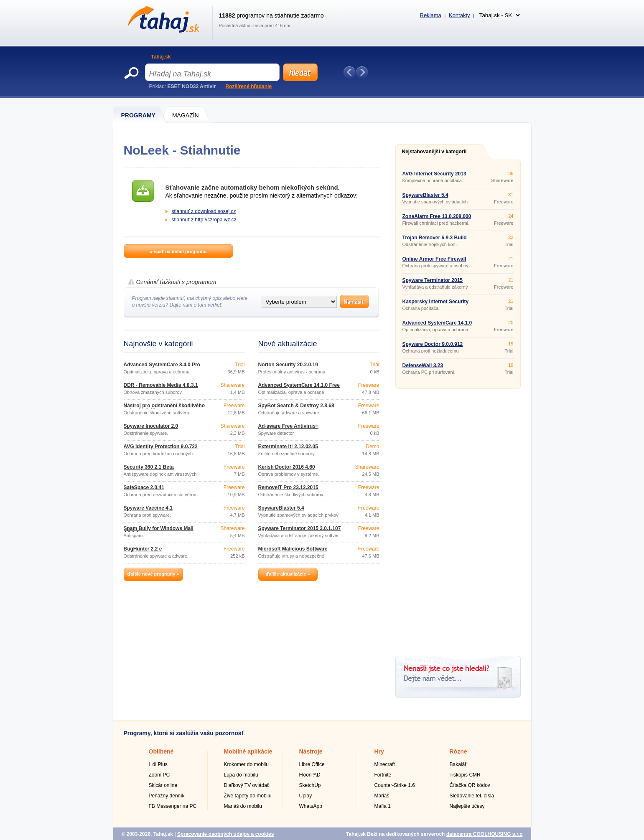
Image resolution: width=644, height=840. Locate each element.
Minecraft (385, 764)
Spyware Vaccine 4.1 (148, 508)
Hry (379, 751)
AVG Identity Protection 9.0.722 (161, 447)
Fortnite (383, 775)
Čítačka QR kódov (470, 785)
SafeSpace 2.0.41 (144, 487)
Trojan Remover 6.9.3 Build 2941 (435, 240)
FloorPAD (310, 775)
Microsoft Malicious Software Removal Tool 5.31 (293, 551)
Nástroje (311, 751)
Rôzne (458, 751)
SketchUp (310, 785)
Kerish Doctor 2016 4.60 (287, 467)
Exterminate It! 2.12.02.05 (288, 447)
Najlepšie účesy (467, 806)
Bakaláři (459, 764)
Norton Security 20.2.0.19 (288, 365)
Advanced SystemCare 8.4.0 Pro (162, 365)
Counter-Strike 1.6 (395, 785)
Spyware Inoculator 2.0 (151, 426)
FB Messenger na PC (173, 806)
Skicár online (163, 785)
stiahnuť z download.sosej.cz (204, 211)
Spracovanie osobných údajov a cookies (225, 834)
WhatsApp (311, 806)
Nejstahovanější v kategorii (434, 152)
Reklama (431, 15)
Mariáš (382, 796)
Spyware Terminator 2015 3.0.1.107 (300, 528)
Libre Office (312, 764)
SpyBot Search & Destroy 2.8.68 (296, 406)
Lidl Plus (158, 764)
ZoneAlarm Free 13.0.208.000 (437, 216)
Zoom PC (159, 775)
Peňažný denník (167, 796)
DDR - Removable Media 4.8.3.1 (161, 385)
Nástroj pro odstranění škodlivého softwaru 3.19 (164, 408)
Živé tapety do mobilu (248, 796)
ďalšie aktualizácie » (288, 574)
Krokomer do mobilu (246, 764)
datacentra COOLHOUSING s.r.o (485, 834)
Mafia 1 (383, 806)
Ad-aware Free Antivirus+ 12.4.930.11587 (289, 429)
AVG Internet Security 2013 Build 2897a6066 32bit (434, 176)
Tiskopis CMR (465, 775)
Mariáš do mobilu (243, 806)
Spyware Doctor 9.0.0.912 (433, 344)
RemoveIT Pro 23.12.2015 (288, 487)
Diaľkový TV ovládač (247, 785)
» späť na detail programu (178, 251)
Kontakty (459, 15)
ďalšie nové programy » (153, 574)
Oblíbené (161, 751)
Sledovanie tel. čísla (472, 796)
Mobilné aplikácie (248, 751)
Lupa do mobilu (241, 775)
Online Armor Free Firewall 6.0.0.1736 (434, 261)
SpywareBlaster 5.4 (281, 508)
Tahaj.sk (161, 57)
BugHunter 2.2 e (143, 549)
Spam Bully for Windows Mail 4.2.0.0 (159, 531)
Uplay (306, 796)
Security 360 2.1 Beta (149, 467)
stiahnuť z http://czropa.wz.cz (204, 220)
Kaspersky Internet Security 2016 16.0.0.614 (436, 304)
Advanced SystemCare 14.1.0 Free (299, 385)
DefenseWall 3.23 (423, 365)
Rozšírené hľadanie (248, 86)
